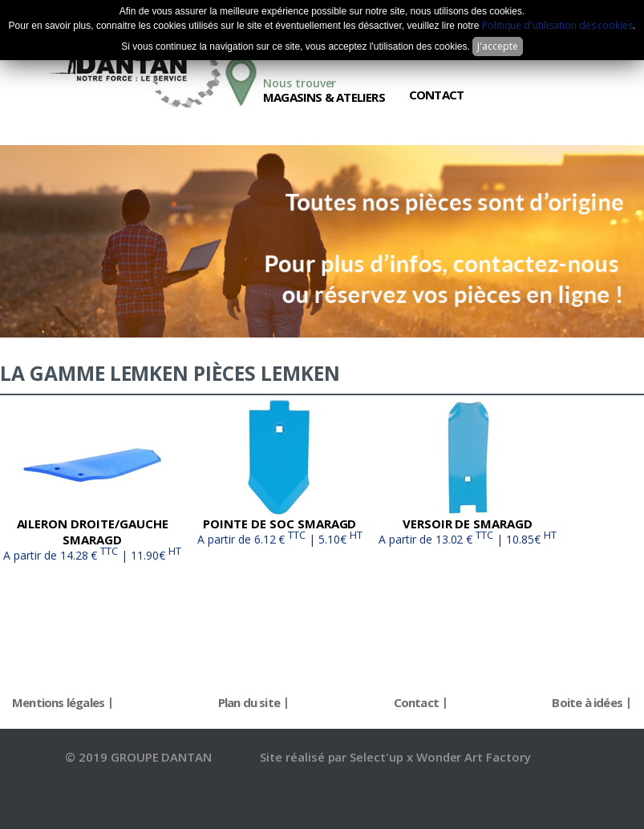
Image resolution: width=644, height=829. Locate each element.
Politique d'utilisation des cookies (557, 25)
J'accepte (498, 46)
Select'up (378, 757)
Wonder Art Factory (474, 757)
